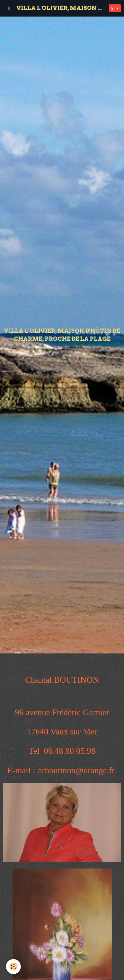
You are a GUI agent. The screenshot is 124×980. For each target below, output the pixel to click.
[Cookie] (13, 967)
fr (112, 8)
